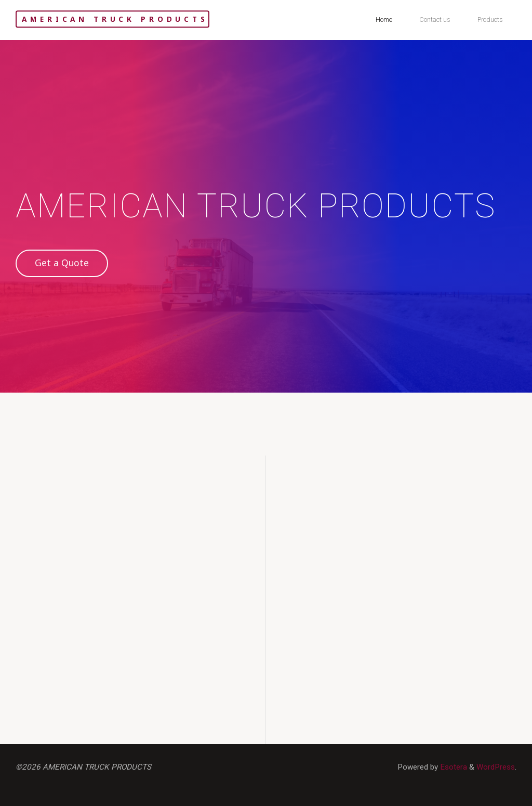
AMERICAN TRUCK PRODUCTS (115, 19)
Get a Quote (62, 263)
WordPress (496, 767)
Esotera (453, 767)
